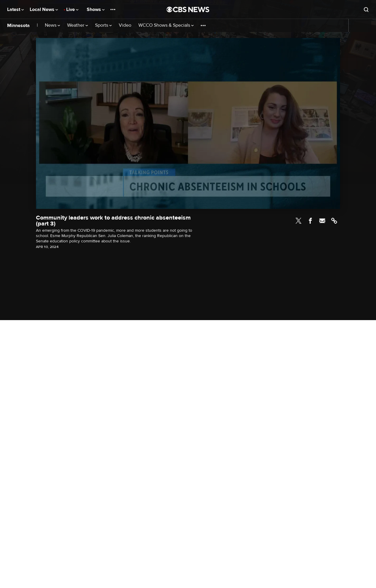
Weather (78, 25)
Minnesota (18, 26)
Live (72, 9)
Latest (15, 9)
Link (334, 221)
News (52, 25)
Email (322, 221)
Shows (96, 9)
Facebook (310, 221)
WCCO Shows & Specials (166, 25)
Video (125, 25)
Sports (103, 25)
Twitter (298, 221)
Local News (44, 9)
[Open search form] (366, 9)
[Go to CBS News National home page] (188, 9)
